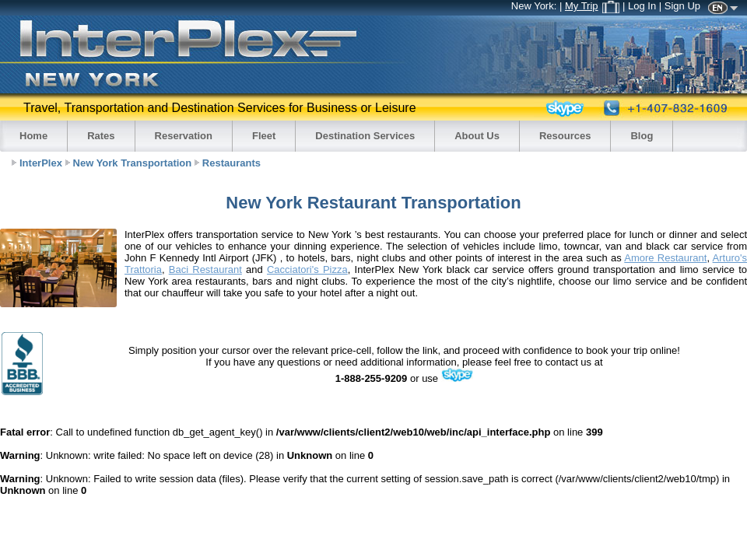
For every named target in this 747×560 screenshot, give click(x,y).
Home (33, 136)
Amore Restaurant (665, 258)
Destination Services (365, 136)
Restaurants (231, 163)
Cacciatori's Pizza (307, 269)
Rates (101, 136)
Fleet (264, 136)
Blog (642, 136)
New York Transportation (133, 163)
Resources (565, 136)
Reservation (184, 136)
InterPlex (41, 163)
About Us (477, 136)
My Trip (592, 6)
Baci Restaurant (205, 269)
